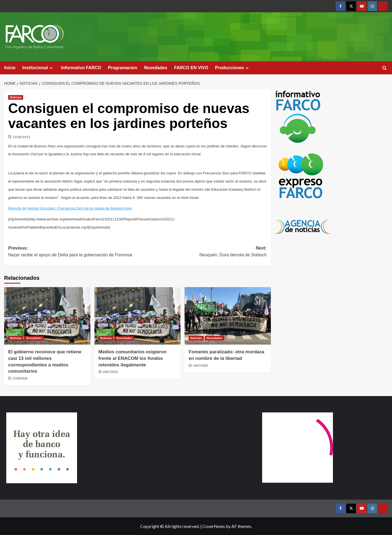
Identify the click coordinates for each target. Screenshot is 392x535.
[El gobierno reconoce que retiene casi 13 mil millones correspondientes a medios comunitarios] (47, 316)
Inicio (10, 68)
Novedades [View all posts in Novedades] (34, 338)
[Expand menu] (51, 68)
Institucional (38, 68)
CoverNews (214, 526)
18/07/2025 (110, 372)
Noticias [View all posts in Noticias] (16, 97)
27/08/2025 (20, 378)
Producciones (233, 68)
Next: (202, 252)
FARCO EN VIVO (191, 68)
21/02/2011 (22, 137)
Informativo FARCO (81, 68)
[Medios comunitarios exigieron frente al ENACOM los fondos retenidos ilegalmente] (138, 316)
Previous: (73, 252)
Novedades (156, 68)
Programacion (123, 68)
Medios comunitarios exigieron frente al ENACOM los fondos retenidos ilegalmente (133, 358)
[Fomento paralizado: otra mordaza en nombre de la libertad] (228, 316)
